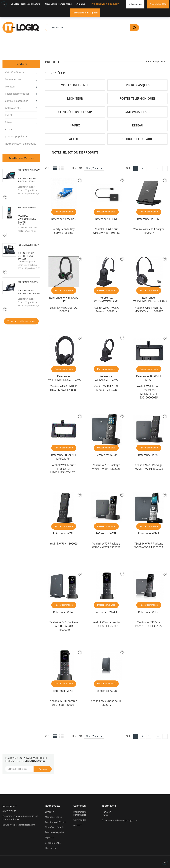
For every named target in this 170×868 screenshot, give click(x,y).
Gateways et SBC (15, 108)
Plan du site (51, 848)
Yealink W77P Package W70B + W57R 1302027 (106, 545)
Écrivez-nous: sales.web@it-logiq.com (120, 820)
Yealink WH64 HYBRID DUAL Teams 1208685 (64, 388)
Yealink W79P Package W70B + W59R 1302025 (106, 467)
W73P (156, 612)
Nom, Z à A (95, 168)
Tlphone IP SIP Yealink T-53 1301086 (29, 292)
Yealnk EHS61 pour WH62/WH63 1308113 (106, 231)
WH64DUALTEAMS (106, 380)
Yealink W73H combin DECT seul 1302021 (64, 703)
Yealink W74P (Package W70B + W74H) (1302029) (64, 626)
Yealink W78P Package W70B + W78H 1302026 (149, 467)
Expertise (50, 837)
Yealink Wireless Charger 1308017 (149, 231)
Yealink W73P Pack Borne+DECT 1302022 (149, 624)
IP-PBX (9, 115)
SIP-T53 (34, 282)
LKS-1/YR (71, 219)
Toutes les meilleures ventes (21, 321)
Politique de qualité (55, 832)
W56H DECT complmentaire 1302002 (27, 219)
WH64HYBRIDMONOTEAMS (150, 301)
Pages (128, 168)
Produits (21, 64)
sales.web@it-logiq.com (105, 4)
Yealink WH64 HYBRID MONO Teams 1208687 (149, 310)
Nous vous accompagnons (58, 4)
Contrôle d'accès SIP (16, 101)
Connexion (80, 806)
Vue (48, 168)
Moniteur (10, 86)
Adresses (78, 825)
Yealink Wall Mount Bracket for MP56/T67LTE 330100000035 (149, 392)
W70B (113, 691)
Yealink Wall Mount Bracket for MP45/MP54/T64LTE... (64, 469)
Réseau (9, 122)
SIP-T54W (35, 170)
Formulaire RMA (158, 4)
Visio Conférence (15, 72)
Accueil (9, 129)
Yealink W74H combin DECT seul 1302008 (106, 624)
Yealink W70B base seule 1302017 (106, 703)
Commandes (80, 820)
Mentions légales (53, 817)
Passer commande (64, 212)
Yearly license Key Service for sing (64, 231)
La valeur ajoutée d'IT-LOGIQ (25, 4)
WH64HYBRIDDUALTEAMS (64, 380)
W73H (71, 691)
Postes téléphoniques (17, 94)
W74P (71, 612)
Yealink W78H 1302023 (64, 544)
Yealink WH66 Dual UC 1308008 (64, 310)
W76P (156, 533)
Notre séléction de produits (21, 144)
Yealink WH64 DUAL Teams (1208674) (106, 388)
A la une (81, 4)
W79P (113, 455)
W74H (113, 612)
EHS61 (113, 219)
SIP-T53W (35, 245)
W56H (33, 207)
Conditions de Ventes (56, 822)
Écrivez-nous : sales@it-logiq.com (19, 825)
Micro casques (13, 79)
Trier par (76, 168)
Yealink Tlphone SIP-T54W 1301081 (27, 180)
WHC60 (156, 219)
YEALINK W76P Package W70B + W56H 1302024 (149, 545)
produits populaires (16, 136)
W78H (71, 533)
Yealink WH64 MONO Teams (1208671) (106, 310)
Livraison (49, 812)
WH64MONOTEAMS (106, 301)
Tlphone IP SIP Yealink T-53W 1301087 (26, 256)
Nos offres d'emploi (55, 827)
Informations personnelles (80, 813)
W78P (156, 455)
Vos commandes (53, 843)
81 (159, 168)
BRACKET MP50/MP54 (66, 457)
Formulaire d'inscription (85, 13)
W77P (113, 533)
